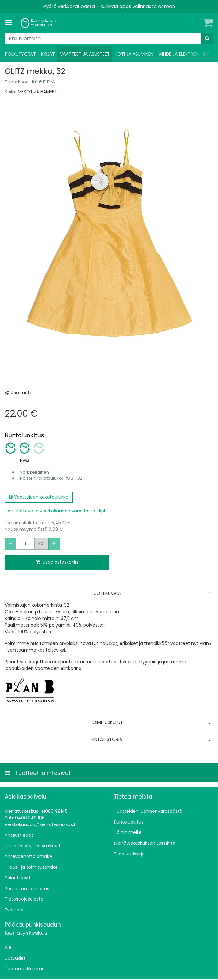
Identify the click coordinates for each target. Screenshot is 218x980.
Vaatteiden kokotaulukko (39, 497)
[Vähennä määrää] (10, 544)
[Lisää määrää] (54, 544)
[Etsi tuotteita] (109, 38)
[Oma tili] (197, 23)
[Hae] (207, 38)
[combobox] (109, 38)
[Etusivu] (39, 23)
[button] (109, 526)
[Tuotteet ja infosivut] (10, 23)
